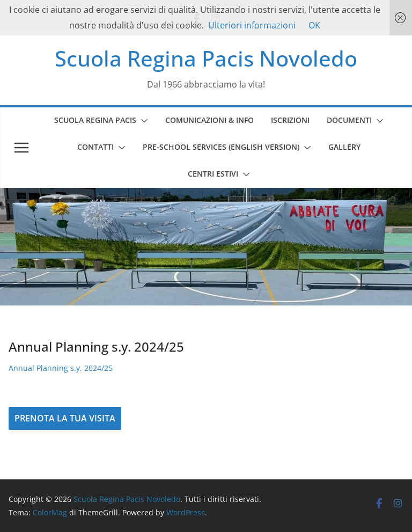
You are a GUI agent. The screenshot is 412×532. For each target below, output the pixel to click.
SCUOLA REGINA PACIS (95, 120)
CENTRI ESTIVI (213, 174)
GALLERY (344, 147)
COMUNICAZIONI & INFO (209, 120)
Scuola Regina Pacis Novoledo (206, 58)
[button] (142, 121)
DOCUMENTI (349, 120)
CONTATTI (95, 147)
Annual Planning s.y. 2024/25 (61, 368)
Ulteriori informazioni (252, 25)
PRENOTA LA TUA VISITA (65, 418)
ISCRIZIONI (290, 120)
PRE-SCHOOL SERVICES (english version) (221, 147)
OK (314, 25)
